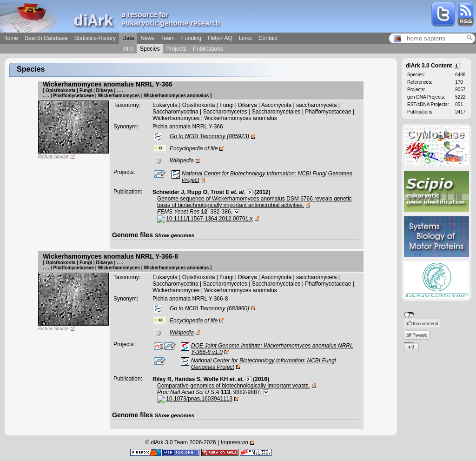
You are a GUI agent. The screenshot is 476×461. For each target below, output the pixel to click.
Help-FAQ (220, 38)
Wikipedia (182, 160)
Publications (208, 49)
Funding (191, 38)
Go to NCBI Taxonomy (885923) (209, 136)
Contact (268, 38)
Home (11, 38)
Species (150, 49)
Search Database (46, 38)
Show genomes (175, 235)
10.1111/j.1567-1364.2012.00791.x (209, 219)
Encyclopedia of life (194, 148)
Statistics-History (95, 38)
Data (128, 38)
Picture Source (53, 157)
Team (168, 38)
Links (245, 38)
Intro (128, 49)
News (147, 38)
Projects (176, 49)
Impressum (235, 442)
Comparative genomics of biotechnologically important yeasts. (234, 386)
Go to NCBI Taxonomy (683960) (209, 308)
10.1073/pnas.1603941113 (199, 399)
